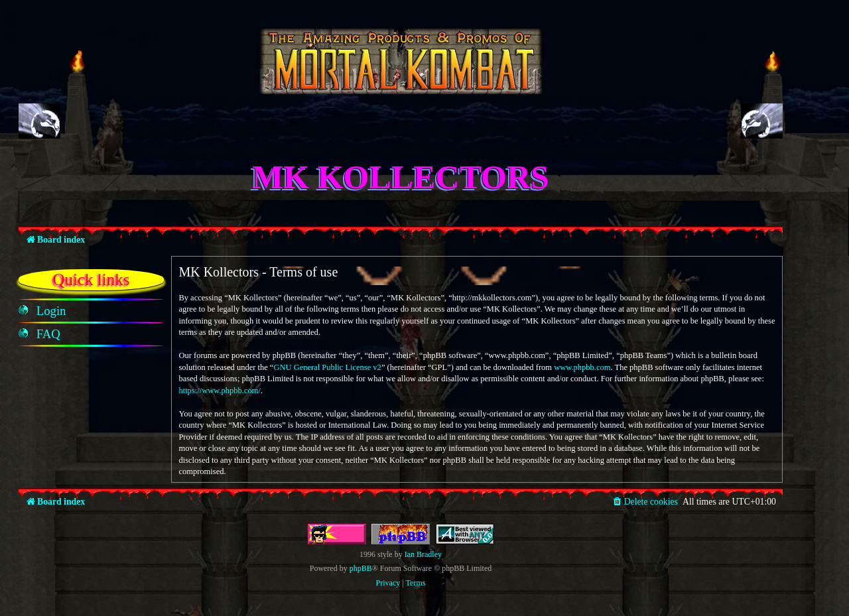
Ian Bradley (423, 554)
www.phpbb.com (582, 367)
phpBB (361, 568)
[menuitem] (51, 311)
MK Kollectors (401, 177)
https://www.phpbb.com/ (220, 391)
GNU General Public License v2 (327, 367)
